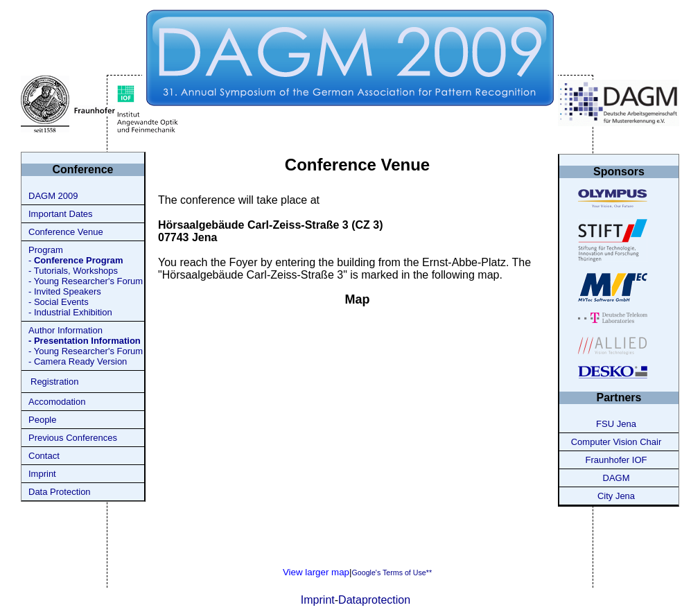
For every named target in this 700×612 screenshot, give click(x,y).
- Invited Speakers (65, 291)
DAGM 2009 (53, 196)
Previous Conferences (73, 438)
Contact (44, 456)
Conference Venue (66, 232)
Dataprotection (374, 600)
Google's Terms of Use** (392, 572)
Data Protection (60, 492)
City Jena (616, 496)
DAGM (616, 478)
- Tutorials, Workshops (73, 271)
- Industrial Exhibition (70, 312)
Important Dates (61, 214)
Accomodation (57, 402)
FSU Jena (616, 424)
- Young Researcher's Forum (86, 281)
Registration (54, 382)
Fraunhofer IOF (616, 460)
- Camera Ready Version (78, 361)
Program (46, 250)
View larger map (316, 572)
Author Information (65, 330)
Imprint (42, 474)
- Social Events (59, 302)
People (42, 420)
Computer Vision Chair (616, 442)
